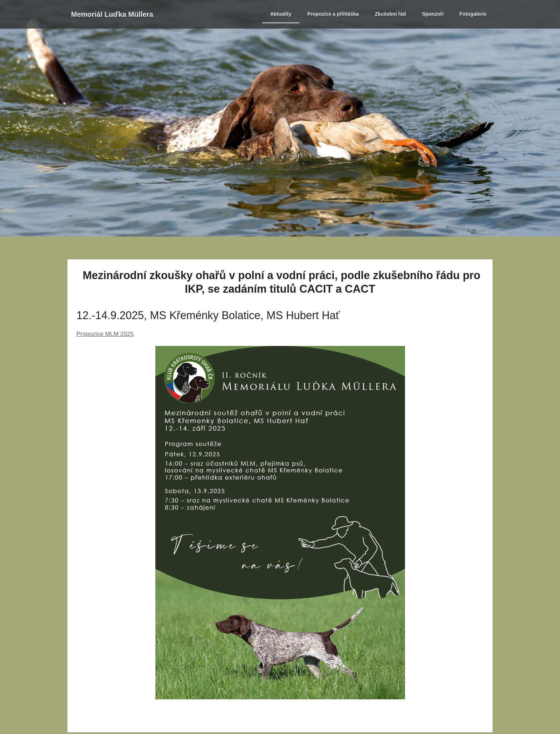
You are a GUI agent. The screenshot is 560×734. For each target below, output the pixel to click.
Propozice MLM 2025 (105, 334)
